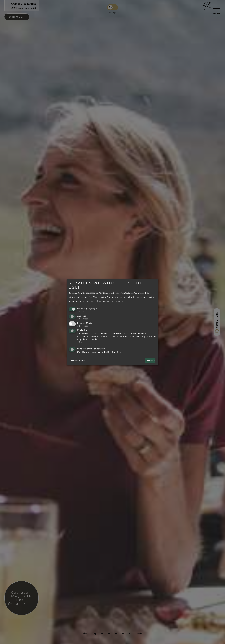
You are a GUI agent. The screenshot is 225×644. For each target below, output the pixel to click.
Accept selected (77, 361)
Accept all (150, 361)
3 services (83, 312)
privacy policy (117, 301)
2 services (83, 326)
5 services (83, 342)
